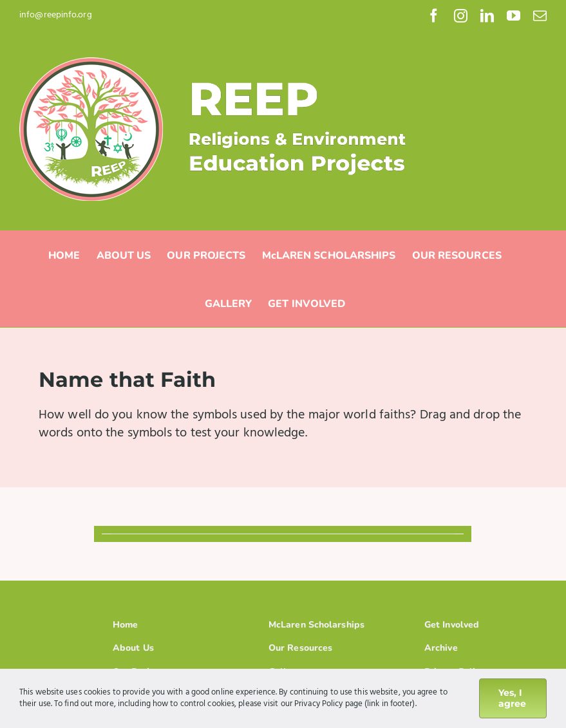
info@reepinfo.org (56, 15)
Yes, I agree (512, 698)
